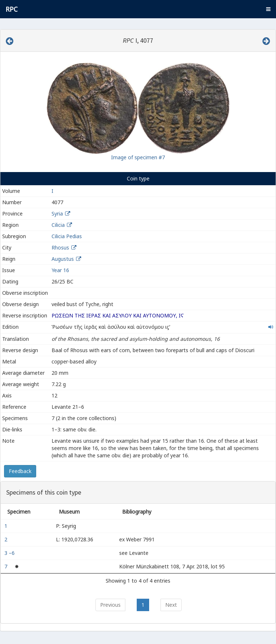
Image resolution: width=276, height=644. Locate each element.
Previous (110, 605)
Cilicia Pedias (67, 236)
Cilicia (58, 225)
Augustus (63, 259)
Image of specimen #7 (138, 157)
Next (171, 605)
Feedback (20, 471)
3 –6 (10, 553)
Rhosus (60, 247)
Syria (57, 214)
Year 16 (60, 270)
